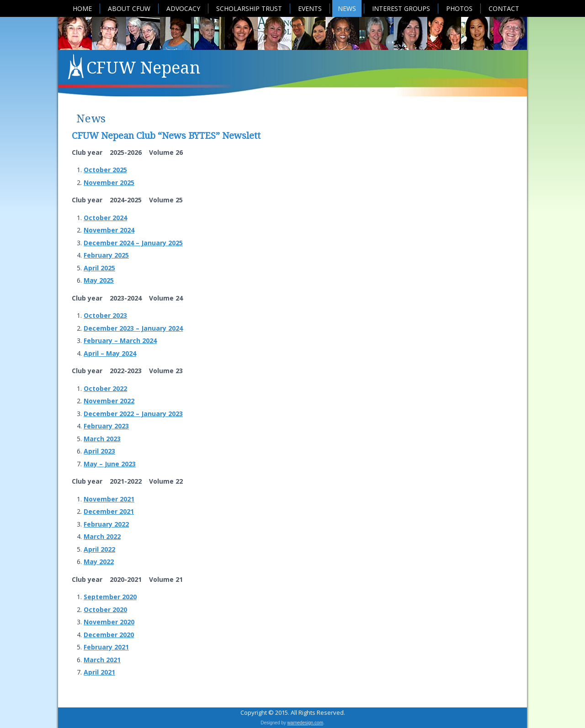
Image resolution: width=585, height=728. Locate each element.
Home (82, 8)
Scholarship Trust (249, 8)
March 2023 (102, 439)
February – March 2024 (120, 340)
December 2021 (109, 511)
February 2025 (106, 255)
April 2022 (99, 549)
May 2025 (99, 280)
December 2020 (109, 635)
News (347, 8)
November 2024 (109, 230)
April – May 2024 (110, 353)
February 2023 (106, 426)
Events (310, 8)
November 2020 (109, 622)
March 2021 (102, 660)
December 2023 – (112, 328)
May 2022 (99, 562)
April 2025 (99, 268)
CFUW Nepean (143, 68)
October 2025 (105, 170)
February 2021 (106, 647)
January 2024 (161, 328)
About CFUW (129, 8)
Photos (459, 8)
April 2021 (99, 672)
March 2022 (102, 536)
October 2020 (105, 609)
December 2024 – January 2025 (133, 243)
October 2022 (105, 388)
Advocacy (183, 8)
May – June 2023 (110, 464)
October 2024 (105, 218)
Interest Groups (401, 8)
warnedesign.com (305, 723)
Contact (504, 8)
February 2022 (106, 524)
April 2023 (99, 451)
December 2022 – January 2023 (133, 414)
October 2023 (105, 315)
